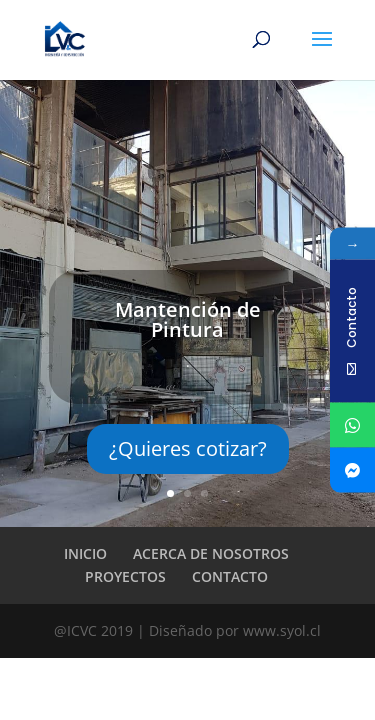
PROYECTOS (125, 576)
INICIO (85, 553)
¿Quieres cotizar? (188, 448)
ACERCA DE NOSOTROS (211, 553)
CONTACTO (230, 576)
